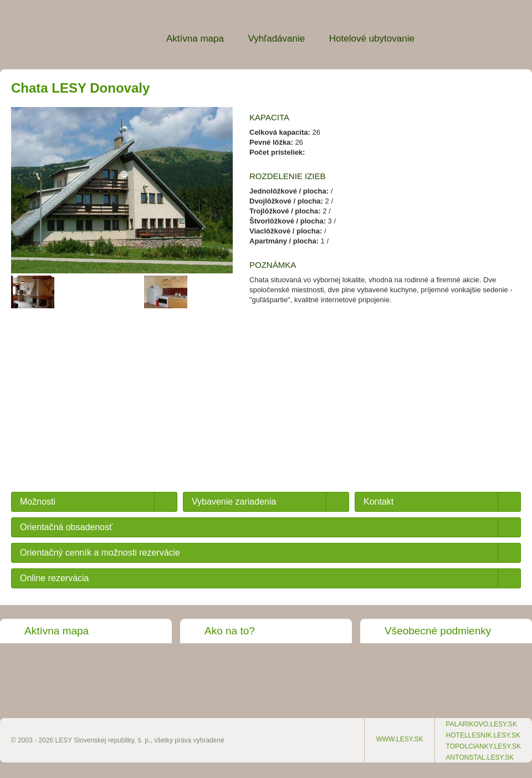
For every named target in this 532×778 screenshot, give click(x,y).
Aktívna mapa (195, 39)
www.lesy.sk (399, 739)
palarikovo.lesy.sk (482, 724)
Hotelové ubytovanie (372, 39)
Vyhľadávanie (277, 39)
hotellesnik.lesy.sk (484, 735)
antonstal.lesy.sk (480, 757)
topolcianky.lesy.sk (484, 746)
